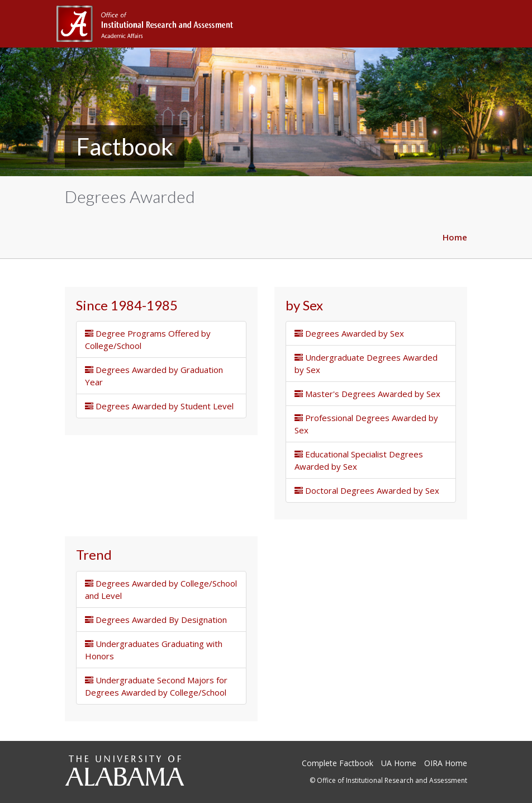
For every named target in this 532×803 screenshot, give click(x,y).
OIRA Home (446, 763)
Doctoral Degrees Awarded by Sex (367, 490)
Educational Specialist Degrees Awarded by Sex (359, 460)
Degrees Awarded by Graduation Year (154, 376)
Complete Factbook (338, 763)
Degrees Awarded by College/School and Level (161, 589)
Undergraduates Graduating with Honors (154, 650)
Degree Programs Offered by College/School (148, 339)
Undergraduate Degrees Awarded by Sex (366, 363)
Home (455, 237)
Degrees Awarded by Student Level (159, 406)
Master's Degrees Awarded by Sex (367, 394)
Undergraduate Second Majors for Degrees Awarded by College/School (156, 686)
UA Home (399, 763)
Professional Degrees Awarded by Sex (366, 424)
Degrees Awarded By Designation (156, 620)
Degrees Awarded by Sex (349, 333)
